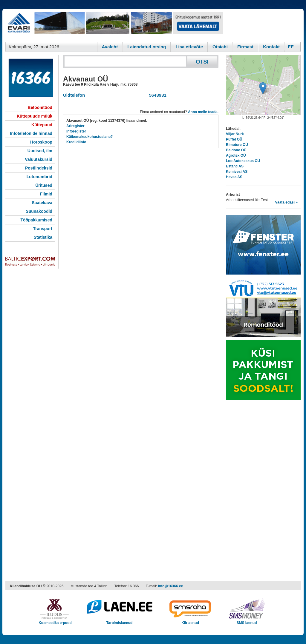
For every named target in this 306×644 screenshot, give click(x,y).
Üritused (44, 185)
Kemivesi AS (237, 172)
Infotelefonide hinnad (31, 133)
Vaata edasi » (286, 202)
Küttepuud (42, 125)
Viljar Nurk (235, 134)
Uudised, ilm (40, 151)
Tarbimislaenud (119, 621)
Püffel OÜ (234, 139)
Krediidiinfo (76, 142)
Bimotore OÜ (237, 145)
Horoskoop (41, 142)
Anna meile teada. (203, 112)
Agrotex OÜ (236, 155)
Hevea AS (234, 177)
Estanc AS (235, 166)
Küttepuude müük (35, 116)
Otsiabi (220, 47)
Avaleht (110, 47)
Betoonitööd (40, 107)
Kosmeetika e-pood (55, 621)
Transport (43, 229)
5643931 (156, 95)
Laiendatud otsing (147, 47)
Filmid (46, 194)
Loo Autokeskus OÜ (243, 161)
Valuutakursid (39, 159)
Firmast (245, 47)
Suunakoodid (39, 211)
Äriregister (75, 126)
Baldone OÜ (236, 150)
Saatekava (42, 203)
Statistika (43, 237)
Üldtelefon (74, 95)
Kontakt (271, 47)
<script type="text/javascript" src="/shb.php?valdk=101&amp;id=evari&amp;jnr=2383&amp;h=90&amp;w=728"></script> (114, 25)
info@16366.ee (171, 586)
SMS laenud (247, 621)
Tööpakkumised (36, 220)
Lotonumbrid (39, 177)
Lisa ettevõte (189, 47)
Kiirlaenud (190, 621)
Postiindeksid (39, 168)
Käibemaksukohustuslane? (89, 137)
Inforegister (76, 131)
